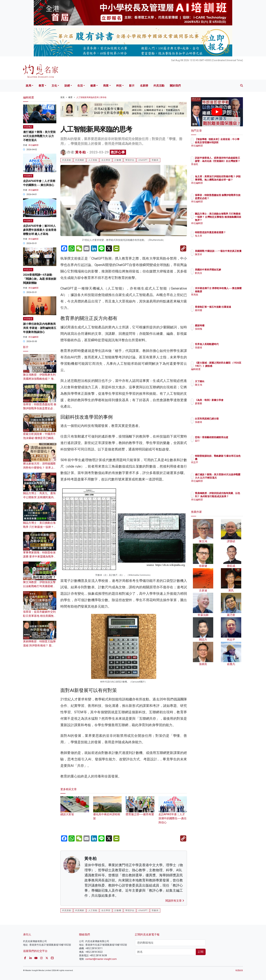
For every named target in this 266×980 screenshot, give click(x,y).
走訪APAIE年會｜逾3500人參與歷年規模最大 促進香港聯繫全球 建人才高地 (40, 230)
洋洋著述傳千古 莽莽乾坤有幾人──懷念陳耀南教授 (228, 291)
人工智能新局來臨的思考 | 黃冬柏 (91, 97)
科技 (119, 86)
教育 (41, 86)
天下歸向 (220, 381)
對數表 (155, 160)
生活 (80, 86)
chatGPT (143, 160)
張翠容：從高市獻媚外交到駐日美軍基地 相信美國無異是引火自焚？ (40, 616)
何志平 (218, 462)
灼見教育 (28, 176)
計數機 (118, 160)
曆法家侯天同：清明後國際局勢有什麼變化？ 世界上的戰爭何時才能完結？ (40, 468)
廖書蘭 (218, 406)
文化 (54, 86)
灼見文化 (28, 270)
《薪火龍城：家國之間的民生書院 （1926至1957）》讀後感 (228, 366)
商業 (106, 86)
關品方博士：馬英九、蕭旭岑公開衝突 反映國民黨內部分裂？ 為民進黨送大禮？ (40, 497)
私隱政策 (239, 970)
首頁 (62, 97)
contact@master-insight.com (101, 959)
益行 (217, 444)
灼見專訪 (28, 127)
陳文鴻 (218, 385)
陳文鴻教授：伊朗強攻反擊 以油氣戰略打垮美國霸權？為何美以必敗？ (39, 586)
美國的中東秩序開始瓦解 (228, 270)
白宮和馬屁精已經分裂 (227, 419)
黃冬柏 (80, 152)
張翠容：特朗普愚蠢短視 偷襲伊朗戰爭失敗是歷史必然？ (40, 408)
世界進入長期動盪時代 (227, 344)
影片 (132, 86)
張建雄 (218, 347)
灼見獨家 (80, 160)
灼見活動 (159, 86)
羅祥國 (218, 313)
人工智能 (93, 160)
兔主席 (218, 239)
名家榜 (144, 86)
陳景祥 (218, 257)
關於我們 (175, 86)
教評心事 (118, 152)
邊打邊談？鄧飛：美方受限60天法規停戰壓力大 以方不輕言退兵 (39, 136)
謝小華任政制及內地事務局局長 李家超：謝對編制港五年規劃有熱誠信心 (40, 328)
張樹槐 (218, 329)
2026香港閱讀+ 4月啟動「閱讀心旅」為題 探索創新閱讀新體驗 (40, 279)
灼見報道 (28, 319)
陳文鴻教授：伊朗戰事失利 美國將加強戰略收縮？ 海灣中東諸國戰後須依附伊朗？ (40, 379)
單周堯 (218, 298)
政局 (28, 86)
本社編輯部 (33, 145)
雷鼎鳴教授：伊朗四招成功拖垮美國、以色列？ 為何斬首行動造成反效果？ (228, 496)
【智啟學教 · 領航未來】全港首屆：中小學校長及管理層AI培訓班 (228, 142)
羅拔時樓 (220, 325)
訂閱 (201, 952)
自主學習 (106, 160)
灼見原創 (67, 160)
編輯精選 (220, 372)
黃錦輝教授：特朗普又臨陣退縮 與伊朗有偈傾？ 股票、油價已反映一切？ (39, 645)
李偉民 (218, 167)
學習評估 (130, 160)
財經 (67, 86)
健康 (93, 86)
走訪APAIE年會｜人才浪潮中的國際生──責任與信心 (173, 813)
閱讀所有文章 (175, 901)
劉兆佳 (218, 273)
